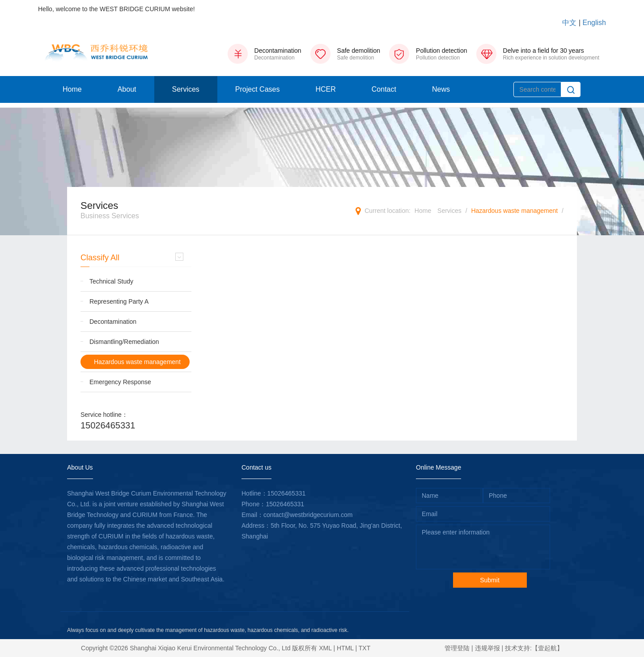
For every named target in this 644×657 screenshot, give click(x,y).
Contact (384, 89)
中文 (569, 23)
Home (72, 89)
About (127, 89)
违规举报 (487, 648)
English (594, 23)
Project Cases (258, 89)
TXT (364, 648)
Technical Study (111, 281)
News (441, 89)
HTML (345, 648)
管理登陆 (457, 648)
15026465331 (108, 425)
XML (325, 648)
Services (186, 89)
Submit (490, 580)
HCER (325, 89)
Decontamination (113, 322)
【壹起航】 (547, 648)
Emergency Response (120, 382)
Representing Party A (119, 301)
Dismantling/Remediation (124, 342)
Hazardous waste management (514, 211)
